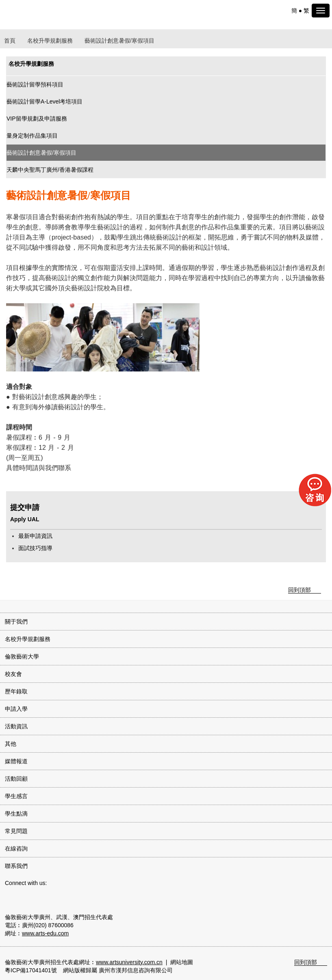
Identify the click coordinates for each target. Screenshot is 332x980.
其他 (11, 744)
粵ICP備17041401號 (31, 970)
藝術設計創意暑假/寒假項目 (41, 153)
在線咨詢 (16, 848)
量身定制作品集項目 (32, 136)
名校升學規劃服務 (50, 41)
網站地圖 (182, 962)
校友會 (13, 674)
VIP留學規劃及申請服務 (37, 119)
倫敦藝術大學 (22, 656)
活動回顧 (16, 779)
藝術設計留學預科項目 (35, 84)
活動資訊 (16, 726)
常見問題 (16, 831)
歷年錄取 (16, 691)
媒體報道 (16, 761)
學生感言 (16, 796)
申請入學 (16, 709)
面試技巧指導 (35, 548)
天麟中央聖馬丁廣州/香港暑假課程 (50, 170)
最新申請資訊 (35, 536)
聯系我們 (16, 866)
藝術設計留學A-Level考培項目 (44, 101)
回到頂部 (299, 590)
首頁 (10, 41)
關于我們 (16, 622)
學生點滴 (16, 814)
